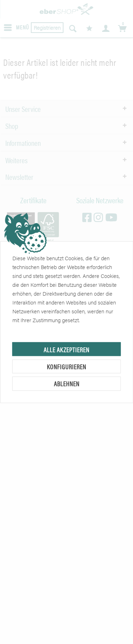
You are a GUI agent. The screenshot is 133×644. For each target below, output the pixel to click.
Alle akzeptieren (66, 349)
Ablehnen (67, 384)
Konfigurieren (66, 366)
